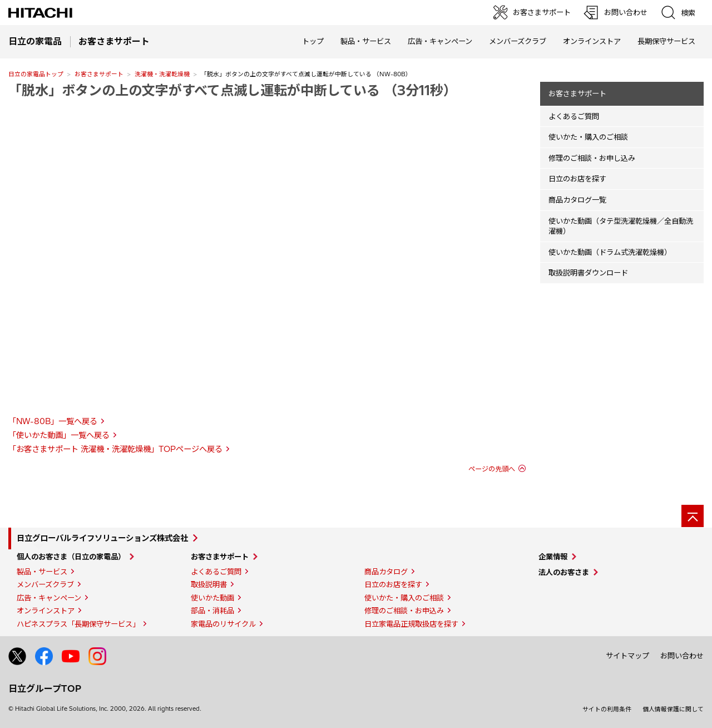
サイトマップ (627, 656)
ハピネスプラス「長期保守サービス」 (78, 624)
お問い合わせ (682, 656)
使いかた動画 (212, 598)
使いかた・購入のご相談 (588, 137)
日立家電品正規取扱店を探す (411, 624)
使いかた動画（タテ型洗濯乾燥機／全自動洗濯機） (621, 226)
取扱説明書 (209, 584)
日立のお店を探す (577, 179)
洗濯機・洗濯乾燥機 (162, 74)
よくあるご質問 (574, 116)
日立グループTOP (45, 688)
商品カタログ (386, 572)
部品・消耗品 (212, 611)
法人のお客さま (564, 572)
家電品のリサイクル (223, 624)
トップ (313, 41)
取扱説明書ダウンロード (588, 273)
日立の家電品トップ (36, 74)
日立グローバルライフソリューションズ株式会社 (102, 538)
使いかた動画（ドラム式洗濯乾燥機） (610, 252)
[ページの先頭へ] (693, 516)
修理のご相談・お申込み (404, 611)
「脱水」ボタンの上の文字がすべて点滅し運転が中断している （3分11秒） (233, 90)
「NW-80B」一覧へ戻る (53, 421)
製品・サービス (42, 572)
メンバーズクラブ (518, 41)
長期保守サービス (666, 41)
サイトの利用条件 (607, 709)
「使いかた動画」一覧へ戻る (59, 435)
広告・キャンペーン (49, 598)
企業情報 (553, 557)
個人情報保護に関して (673, 709)
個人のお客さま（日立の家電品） (71, 557)
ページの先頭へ (492, 469)
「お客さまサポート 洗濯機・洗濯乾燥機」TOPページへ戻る (115, 449)
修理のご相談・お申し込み (592, 158)
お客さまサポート (99, 74)
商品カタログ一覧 (577, 200)
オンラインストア (592, 41)
